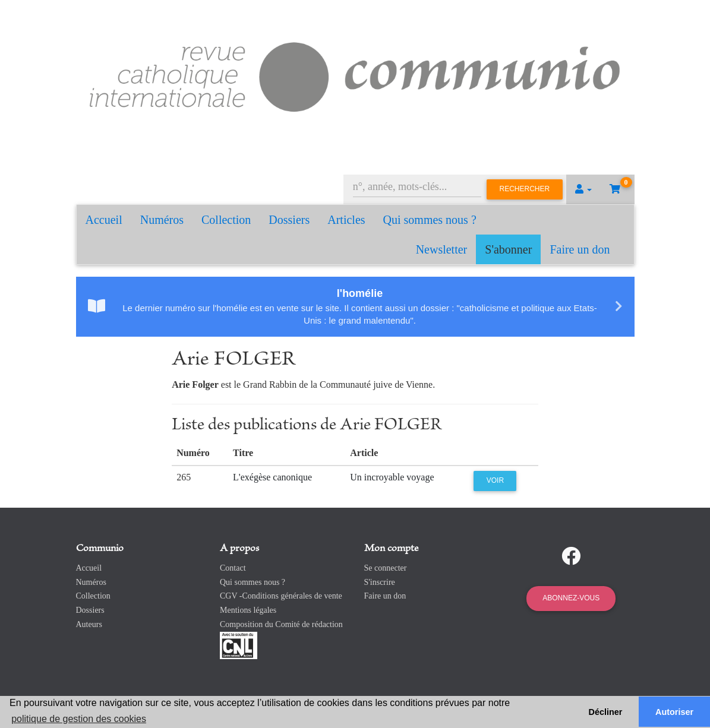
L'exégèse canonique (272, 477)
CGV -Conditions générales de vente (281, 596)
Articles (346, 220)
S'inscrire (380, 582)
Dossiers (289, 220)
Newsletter (442, 249)
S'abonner (508, 249)
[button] (583, 189)
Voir (495, 480)
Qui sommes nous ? (430, 220)
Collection (226, 220)
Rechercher (525, 189)
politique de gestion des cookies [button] (79, 719)
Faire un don (580, 249)
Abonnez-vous (571, 598)
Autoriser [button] (674, 712)
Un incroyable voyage (392, 477)
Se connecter (386, 568)
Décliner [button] (606, 712)
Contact (233, 568)
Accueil (104, 220)
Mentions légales (248, 610)
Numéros (162, 220)
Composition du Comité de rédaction (281, 624)
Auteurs (89, 624)
